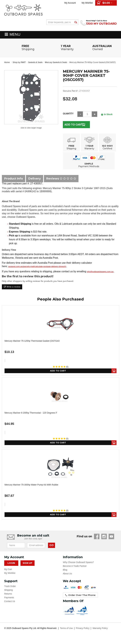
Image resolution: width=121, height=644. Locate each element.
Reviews (61, 182)
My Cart (8, 574)
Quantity (68, 117)
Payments (9, 602)
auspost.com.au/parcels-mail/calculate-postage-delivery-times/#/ (37, 270)
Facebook (97, 541)
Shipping (9, 594)
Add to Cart (73, 128)
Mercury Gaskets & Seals (59, 62)
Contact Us (10, 605)
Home (7, 62)
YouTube (111, 541)
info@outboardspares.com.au (100, 275)
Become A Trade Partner (75, 570)
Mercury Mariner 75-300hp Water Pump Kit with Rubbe (31, 489)
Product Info (14, 182)
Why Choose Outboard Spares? (78, 566)
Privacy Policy (83, 632)
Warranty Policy (100, 632)
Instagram (104, 541)
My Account (70, 3)
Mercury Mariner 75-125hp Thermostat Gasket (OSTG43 (32, 344)
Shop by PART (20, 62)
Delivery (35, 182)
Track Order (10, 590)
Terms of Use (66, 632)
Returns (8, 598)
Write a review (12, 290)
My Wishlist (87, 3)
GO (52, 549)
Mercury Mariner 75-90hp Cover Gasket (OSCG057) (31, 66)
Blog (65, 574)
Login (11, 567)
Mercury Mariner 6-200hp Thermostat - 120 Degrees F (31, 416)
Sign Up (27, 567)
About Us (67, 578)
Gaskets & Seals (37, 62)
